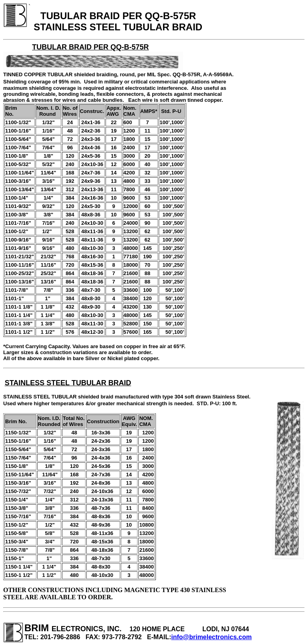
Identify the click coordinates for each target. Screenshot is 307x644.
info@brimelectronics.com (211, 637)
